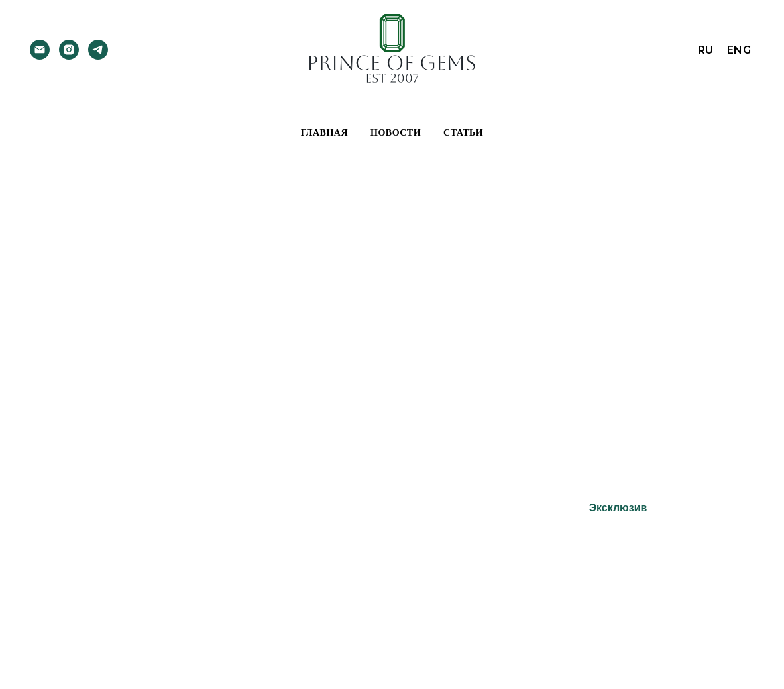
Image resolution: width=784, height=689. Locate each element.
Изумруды (153, 508)
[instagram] (69, 50)
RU (706, 50)
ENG (739, 50)
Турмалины (303, 508)
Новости (396, 132)
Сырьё (460, 508)
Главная (324, 132)
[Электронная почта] (40, 50)
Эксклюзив (618, 508)
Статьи (463, 132)
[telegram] (98, 50)
